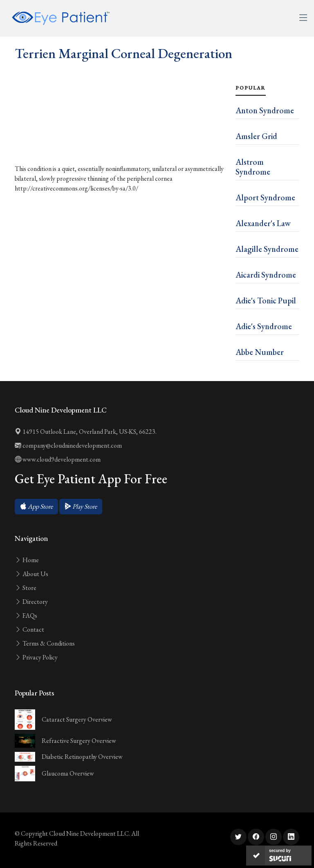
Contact (29, 629)
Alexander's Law (263, 223)
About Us (31, 574)
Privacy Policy (36, 657)
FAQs (26, 616)
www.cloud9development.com (58, 459)
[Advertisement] (120, 131)
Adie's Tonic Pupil (266, 301)
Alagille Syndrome (267, 249)
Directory (31, 602)
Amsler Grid (256, 136)
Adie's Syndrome (264, 326)
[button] (36, 507)
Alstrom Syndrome (253, 167)
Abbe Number (260, 352)
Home (27, 560)
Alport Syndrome (265, 197)
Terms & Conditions (45, 643)
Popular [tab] (251, 88)
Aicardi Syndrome (266, 275)
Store (26, 588)
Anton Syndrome (265, 110)
